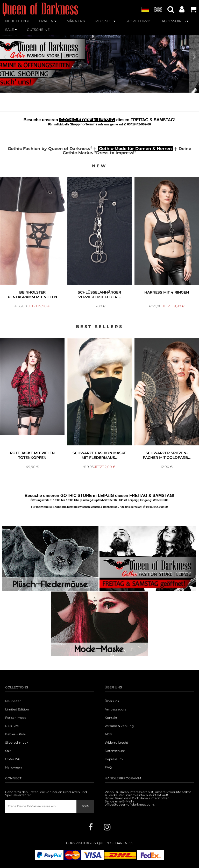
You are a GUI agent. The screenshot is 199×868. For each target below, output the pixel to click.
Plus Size (12, 726)
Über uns (112, 701)
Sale (8, 751)
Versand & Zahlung (119, 726)
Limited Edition (17, 709)
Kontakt (111, 718)
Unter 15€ (13, 759)
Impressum (114, 759)
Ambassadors (115, 709)
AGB (108, 734)
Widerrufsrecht (116, 743)
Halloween (13, 767)
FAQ (108, 767)
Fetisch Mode (16, 718)
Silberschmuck (17, 743)
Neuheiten (13, 701)
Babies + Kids (15, 734)
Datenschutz (115, 751)
